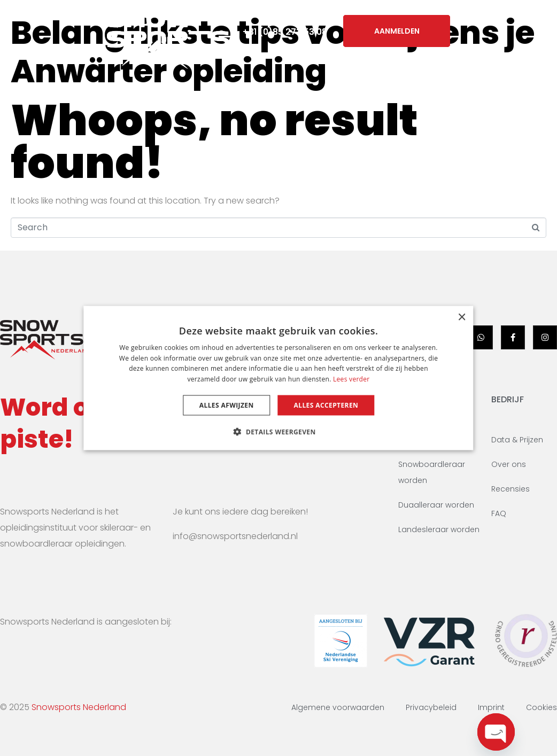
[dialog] (278, 378)
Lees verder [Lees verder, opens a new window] (351, 379)
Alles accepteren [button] (326, 405)
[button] (278, 432)
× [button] (462, 317)
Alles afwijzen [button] (227, 405)
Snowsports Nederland (79, 707)
